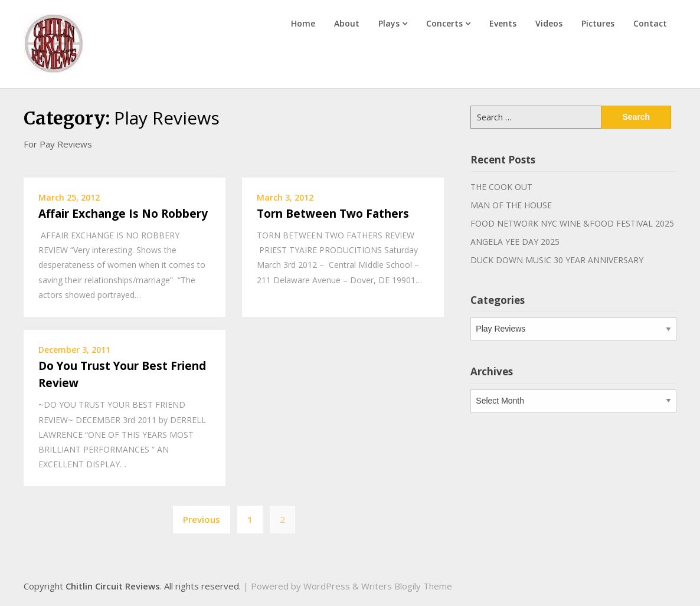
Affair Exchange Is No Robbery (123, 214)
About (347, 23)
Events (503, 23)
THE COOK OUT (501, 187)
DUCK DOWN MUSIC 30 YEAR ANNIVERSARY (557, 260)
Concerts (444, 23)
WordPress (327, 586)
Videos (549, 23)
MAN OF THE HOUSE (511, 205)
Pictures (598, 23)
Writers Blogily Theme (407, 586)
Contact (650, 23)
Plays (389, 23)
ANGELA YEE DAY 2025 (515, 242)
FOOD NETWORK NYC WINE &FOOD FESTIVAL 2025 (572, 223)
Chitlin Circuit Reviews (113, 586)
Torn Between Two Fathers (333, 214)
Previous (202, 519)
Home (303, 23)
